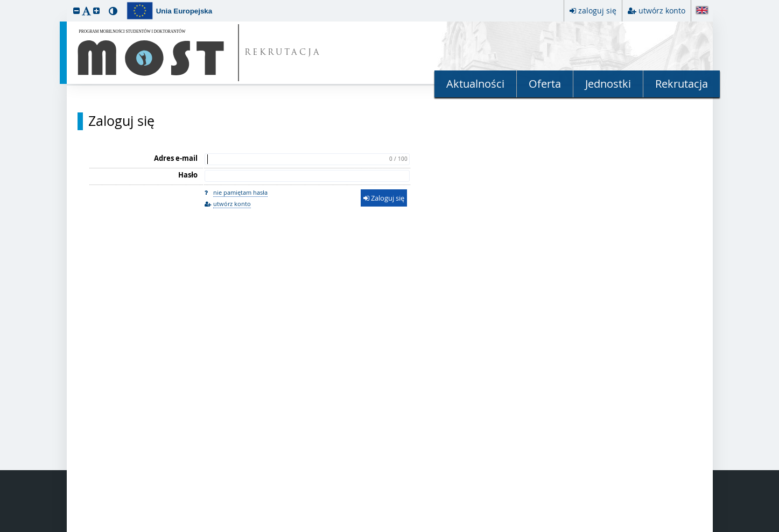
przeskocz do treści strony (3, 3)
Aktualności (475, 84)
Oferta (545, 84)
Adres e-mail (176, 158)
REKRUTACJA (283, 53)
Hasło (188, 175)
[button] (76, 10)
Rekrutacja (682, 84)
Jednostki (608, 84)
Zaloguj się (121, 121)
